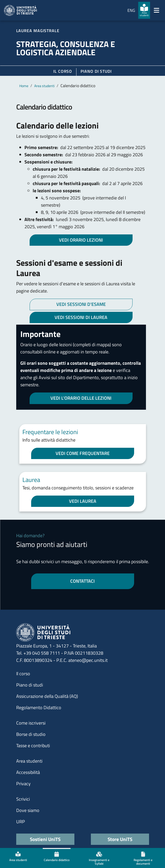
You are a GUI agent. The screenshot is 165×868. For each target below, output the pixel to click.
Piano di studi (30, 685)
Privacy (23, 784)
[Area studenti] (144, 10)
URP (21, 822)
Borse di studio (31, 734)
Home (24, 86)
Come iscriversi (31, 723)
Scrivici (23, 799)
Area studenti (44, 86)
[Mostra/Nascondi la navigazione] (157, 10)
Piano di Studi (96, 71)
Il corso (63, 71)
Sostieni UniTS (45, 839)
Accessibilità (28, 772)
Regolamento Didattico (39, 707)
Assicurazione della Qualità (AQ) (47, 696)
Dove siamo (28, 810)
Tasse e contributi (33, 746)
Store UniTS (120, 839)
